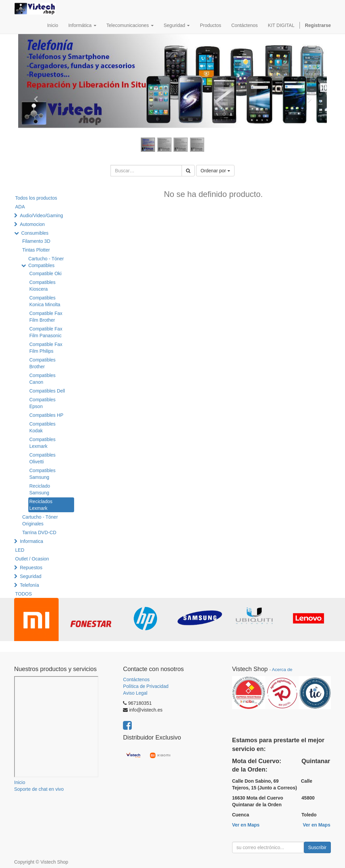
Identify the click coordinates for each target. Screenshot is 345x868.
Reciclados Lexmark (41, 505)
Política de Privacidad (146, 686)
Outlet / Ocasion (32, 559)
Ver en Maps (246, 825)
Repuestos (31, 568)
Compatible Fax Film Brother (46, 317)
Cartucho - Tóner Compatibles (46, 262)
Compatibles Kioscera (42, 286)
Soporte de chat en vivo (39, 789)
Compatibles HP (46, 415)
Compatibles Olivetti (42, 458)
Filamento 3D (36, 241)
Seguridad (31, 576)
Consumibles (35, 233)
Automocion (32, 224)
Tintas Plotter (36, 250)
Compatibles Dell (47, 391)
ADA (20, 207)
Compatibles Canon (42, 379)
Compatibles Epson (42, 403)
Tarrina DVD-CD (39, 532)
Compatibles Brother (42, 363)
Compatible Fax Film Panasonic (46, 332)
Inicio (20, 782)
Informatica (32, 541)
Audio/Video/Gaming (41, 215)
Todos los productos (36, 198)
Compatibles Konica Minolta (45, 301)
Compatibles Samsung (42, 474)
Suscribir (317, 847)
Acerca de (282, 670)
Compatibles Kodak (42, 427)
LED (20, 550)
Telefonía (29, 585)
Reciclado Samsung (40, 489)
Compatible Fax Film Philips (46, 348)
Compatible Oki (45, 273)
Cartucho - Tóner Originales (40, 520)
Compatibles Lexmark (42, 443)
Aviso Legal (135, 693)
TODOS (24, 594)
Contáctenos (136, 679)
